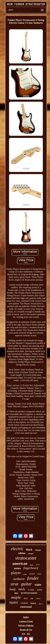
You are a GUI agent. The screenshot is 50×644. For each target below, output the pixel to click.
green (38, 565)
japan (32, 565)
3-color (31, 590)
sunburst (19, 579)
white (38, 585)
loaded (32, 574)
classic (38, 598)
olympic (31, 554)
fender (33, 578)
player (16, 573)
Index (26, 617)
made (25, 574)
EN (24, 634)
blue (16, 593)
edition (22, 553)
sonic (40, 590)
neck (22, 589)
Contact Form (26, 621)
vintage (38, 550)
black (29, 550)
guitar (26, 584)
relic (32, 599)
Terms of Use (26, 630)
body (13, 589)
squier (14, 602)
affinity (41, 604)
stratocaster (26, 558)
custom (24, 603)
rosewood (26, 607)
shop (39, 574)
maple (16, 597)
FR (28, 634)
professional (29, 593)
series (17, 568)
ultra (26, 598)
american (20, 563)
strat (14, 584)
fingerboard (31, 568)
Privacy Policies (26, 626)
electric (17, 549)
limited (33, 603)
